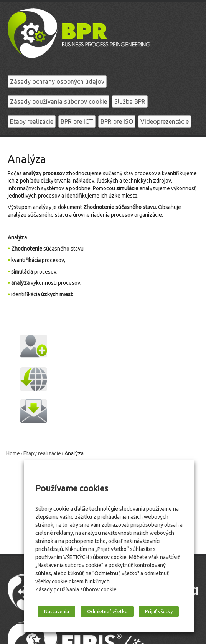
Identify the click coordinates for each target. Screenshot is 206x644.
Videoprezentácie (165, 121)
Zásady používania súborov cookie (59, 101)
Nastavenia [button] (57, 611)
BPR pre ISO (117, 121)
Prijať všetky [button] (159, 611)
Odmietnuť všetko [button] (107, 611)
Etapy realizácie (32, 121)
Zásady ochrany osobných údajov (57, 81)
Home (13, 453)
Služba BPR (130, 101)
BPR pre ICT (77, 121)
